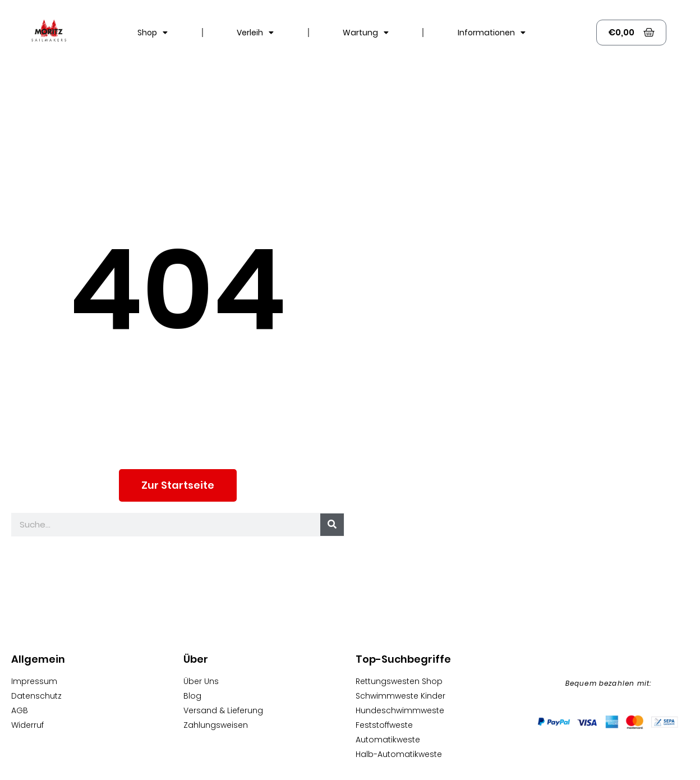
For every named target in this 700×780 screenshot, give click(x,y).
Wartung (366, 33)
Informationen (492, 33)
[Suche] (332, 525)
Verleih (255, 33)
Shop (153, 33)
